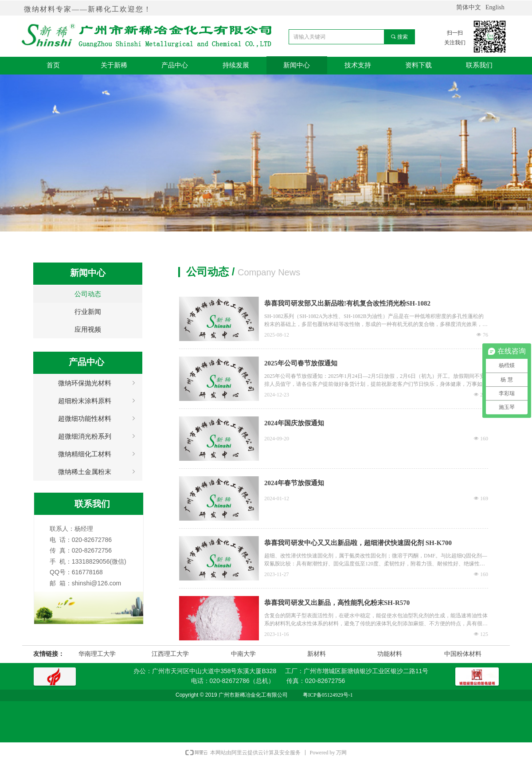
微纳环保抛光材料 (98, 383)
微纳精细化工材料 (98, 454)
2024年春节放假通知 (294, 483)
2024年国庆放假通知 (294, 423)
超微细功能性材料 (98, 419)
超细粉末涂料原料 (98, 401)
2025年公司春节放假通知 (301, 363)
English (495, 7)
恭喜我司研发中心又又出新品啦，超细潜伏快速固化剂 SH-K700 (358, 543)
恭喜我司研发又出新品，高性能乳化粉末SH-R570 (337, 603)
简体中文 (469, 7)
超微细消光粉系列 (98, 436)
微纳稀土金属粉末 (98, 472)
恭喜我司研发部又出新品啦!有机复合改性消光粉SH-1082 (347, 303)
